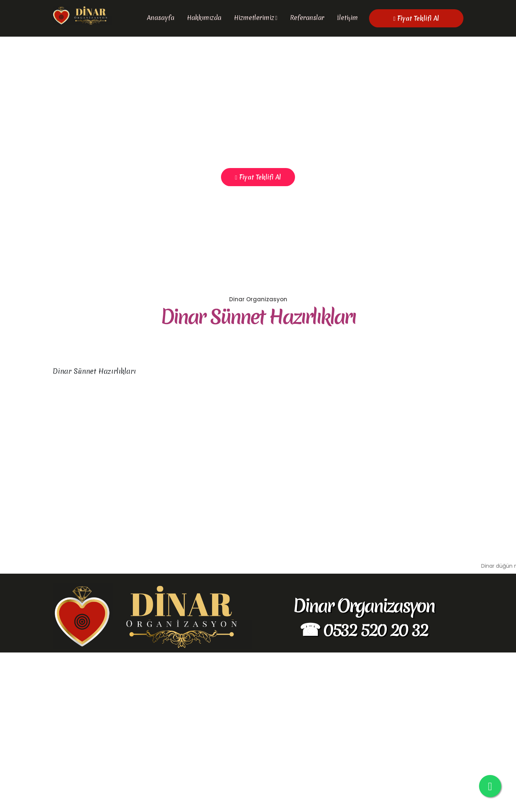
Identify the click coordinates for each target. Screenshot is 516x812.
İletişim (347, 18)
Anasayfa (161, 18)
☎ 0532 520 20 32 (363, 788)
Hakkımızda (204, 18)
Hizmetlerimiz (254, 18)
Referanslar (307, 18)
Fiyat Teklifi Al (416, 18)
